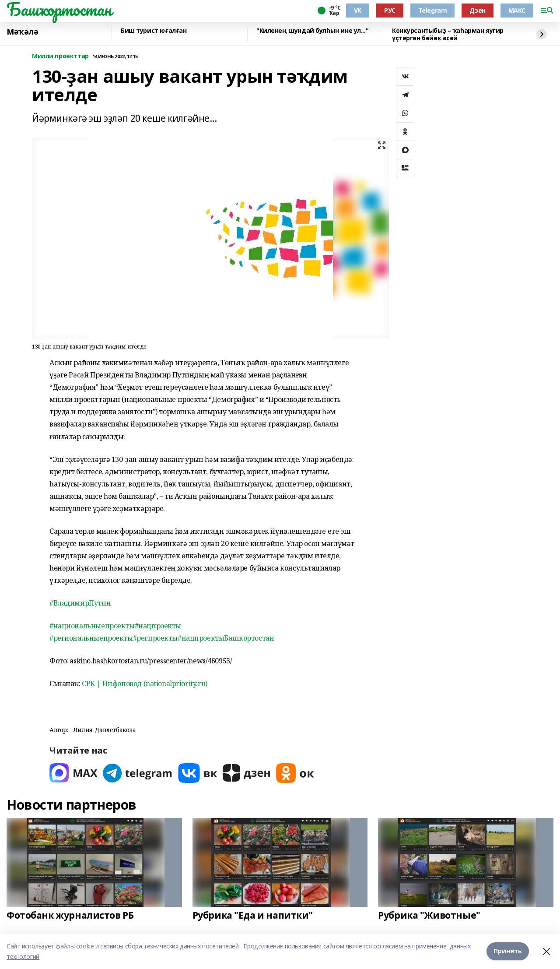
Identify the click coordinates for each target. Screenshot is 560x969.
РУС (390, 10)
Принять (508, 951)
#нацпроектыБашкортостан (226, 638)
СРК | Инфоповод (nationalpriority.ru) (144, 684)
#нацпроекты (158, 626)
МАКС (517, 10)
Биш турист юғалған (154, 31)
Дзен (477, 10)
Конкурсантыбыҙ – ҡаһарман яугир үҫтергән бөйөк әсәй (448, 34)
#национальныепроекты (92, 626)
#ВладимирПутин (80, 603)
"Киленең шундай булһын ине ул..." (312, 31)
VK (358, 10)
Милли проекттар (60, 56)
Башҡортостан (59, 9)
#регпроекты (155, 638)
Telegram (433, 10)
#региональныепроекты (91, 638)
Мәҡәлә (22, 32)
